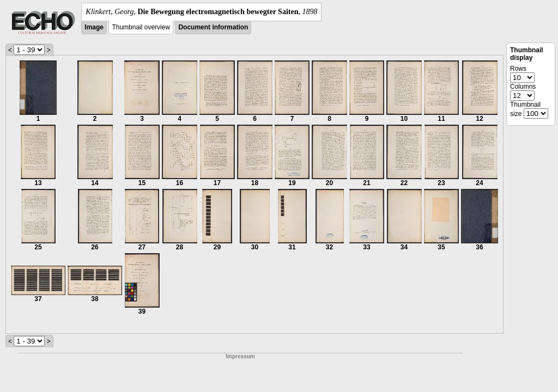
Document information (213, 27)
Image (94, 27)
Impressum (240, 356)
